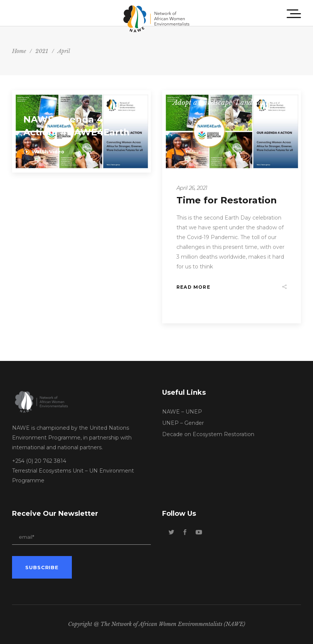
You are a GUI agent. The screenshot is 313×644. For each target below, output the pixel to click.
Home (19, 51)
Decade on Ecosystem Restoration (208, 434)
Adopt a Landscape (202, 103)
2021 (42, 51)
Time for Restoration (227, 200)
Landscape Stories (264, 103)
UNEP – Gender (183, 423)
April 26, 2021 (192, 188)
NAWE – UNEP (182, 412)
